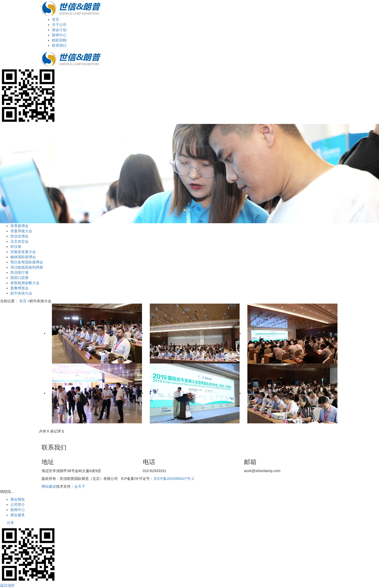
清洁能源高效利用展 (27, 267)
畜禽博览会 (19, 288)
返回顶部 (7, 585)
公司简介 (18, 505)
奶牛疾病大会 (21, 293)
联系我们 (59, 45)
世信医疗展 (19, 272)
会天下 (80, 486)
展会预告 (18, 499)
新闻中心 (59, 35)
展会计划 (59, 30)
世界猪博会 (19, 226)
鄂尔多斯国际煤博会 (27, 262)
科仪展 (16, 247)
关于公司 (59, 25)
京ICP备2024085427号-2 (174, 479)
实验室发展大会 (23, 252)
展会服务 (18, 515)
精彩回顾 (59, 40)
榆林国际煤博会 (23, 257)
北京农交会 (19, 241)
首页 (56, 19)
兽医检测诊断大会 (25, 283)
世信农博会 (19, 236)
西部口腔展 (19, 278)
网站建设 (49, 486)
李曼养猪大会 (21, 231)
